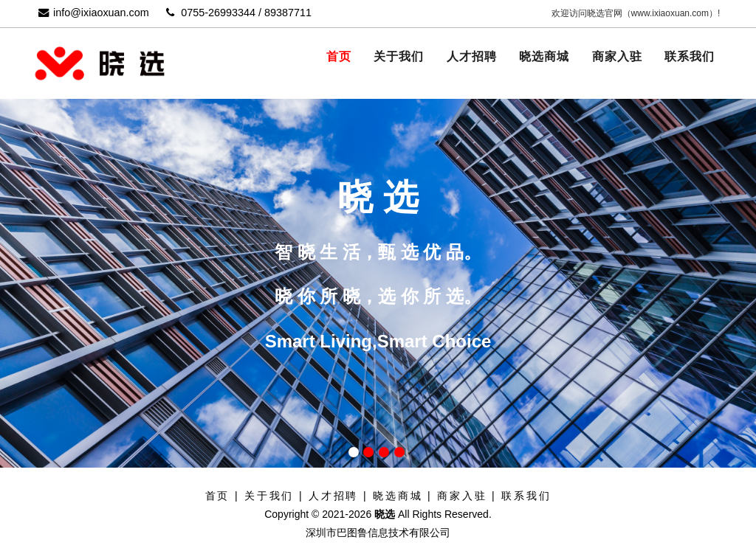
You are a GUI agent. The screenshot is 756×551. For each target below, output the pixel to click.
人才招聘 (472, 56)
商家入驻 (617, 56)
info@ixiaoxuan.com (94, 13)
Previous (51, 243)
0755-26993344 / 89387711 (239, 13)
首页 (339, 56)
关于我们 (399, 56)
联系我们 (690, 56)
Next (705, 243)
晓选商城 (544, 56)
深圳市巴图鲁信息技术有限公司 (378, 533)
